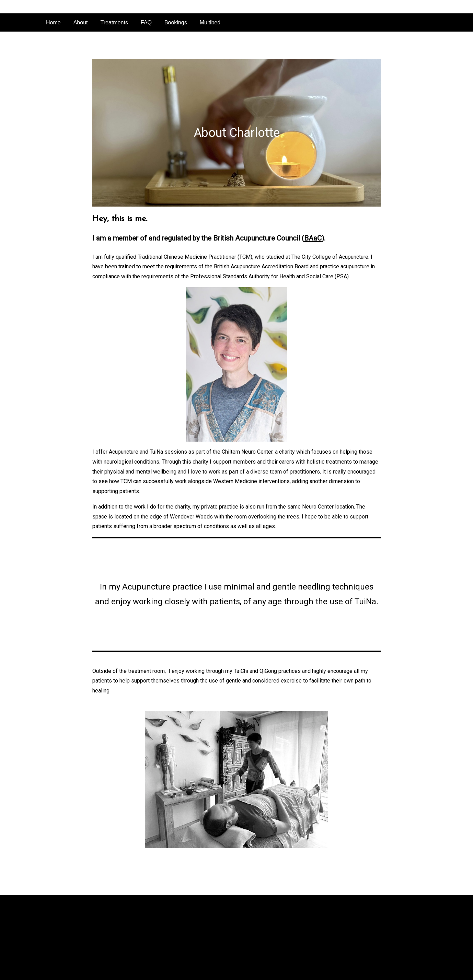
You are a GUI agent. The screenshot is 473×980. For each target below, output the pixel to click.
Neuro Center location (328, 507)
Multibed (210, 22)
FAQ (146, 22)
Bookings (176, 22)
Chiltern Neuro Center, (248, 452)
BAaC (313, 238)
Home (53, 22)
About (81, 22)
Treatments (114, 22)
